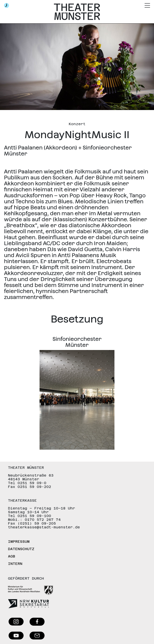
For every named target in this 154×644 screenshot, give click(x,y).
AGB (12, 556)
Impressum (19, 541)
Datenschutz (21, 549)
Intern (15, 564)
